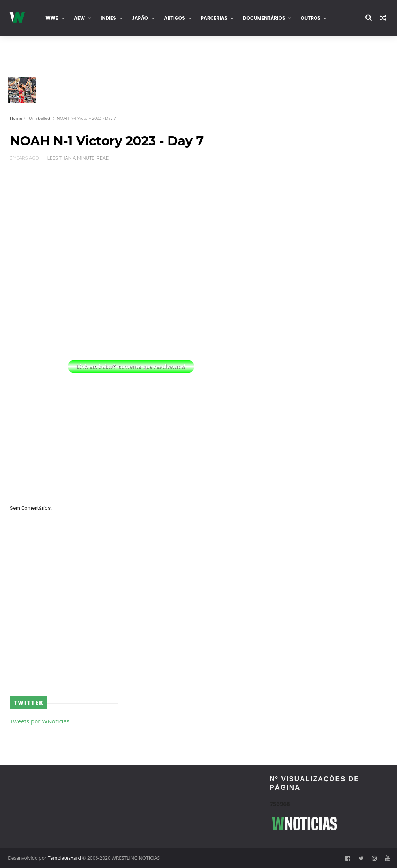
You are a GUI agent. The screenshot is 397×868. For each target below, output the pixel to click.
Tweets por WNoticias (40, 721)
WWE (52, 18)
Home (16, 118)
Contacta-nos (33, 54)
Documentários (264, 18)
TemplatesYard (64, 858)
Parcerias (214, 18)
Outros (311, 18)
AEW (79, 18)
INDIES (108, 18)
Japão (140, 18)
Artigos (174, 18)
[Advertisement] (131, 431)
